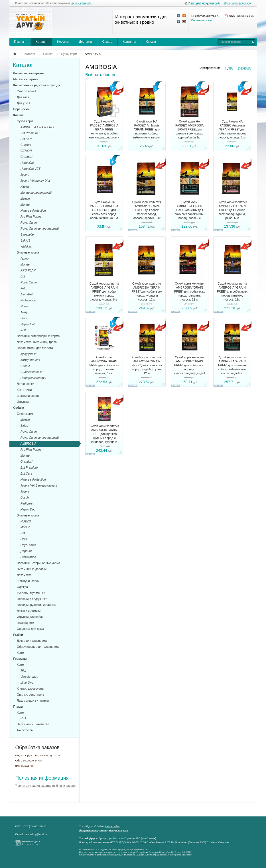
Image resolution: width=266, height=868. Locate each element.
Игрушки (23, 402)
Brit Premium (29, 133)
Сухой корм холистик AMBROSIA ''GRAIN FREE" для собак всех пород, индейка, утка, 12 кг (147, 365)
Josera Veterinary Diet (35, 181)
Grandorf (26, 157)
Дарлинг (27, 551)
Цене (229, 68)
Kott (23, 330)
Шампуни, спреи (28, 581)
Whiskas (26, 246)
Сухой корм (25, 121)
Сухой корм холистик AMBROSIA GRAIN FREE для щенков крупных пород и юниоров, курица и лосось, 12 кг (104, 436)
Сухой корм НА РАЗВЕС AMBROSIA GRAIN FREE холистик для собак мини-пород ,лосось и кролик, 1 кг (104, 131)
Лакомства (24, 575)
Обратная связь (201, 20)
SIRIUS (26, 240)
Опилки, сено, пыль (31, 695)
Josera (25, 175)
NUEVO (26, 521)
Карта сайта (112, 826)
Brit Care (26, 139)
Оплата (107, 42)
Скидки (151, 42)
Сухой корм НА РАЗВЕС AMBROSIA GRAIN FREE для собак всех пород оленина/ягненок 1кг (104, 210)
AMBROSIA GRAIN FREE (38, 127)
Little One (27, 683)
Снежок (26, 145)
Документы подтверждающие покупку (104, 830)
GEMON (26, 151)
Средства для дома (30, 629)
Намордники (25, 623)
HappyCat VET (31, 169)
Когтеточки (24, 390)
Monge (25, 205)
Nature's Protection (33, 211)
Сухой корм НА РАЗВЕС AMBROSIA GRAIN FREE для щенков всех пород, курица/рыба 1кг (189, 129)
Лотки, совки (26, 384)
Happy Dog (28, 509)
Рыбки (18, 635)
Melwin (25, 199)
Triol (23, 671)
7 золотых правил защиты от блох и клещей (46, 786)
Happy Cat (28, 324)
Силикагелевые (32, 372)
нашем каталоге (81, 3)
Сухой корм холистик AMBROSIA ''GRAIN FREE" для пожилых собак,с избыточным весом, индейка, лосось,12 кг (232, 367)
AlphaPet (27, 294)
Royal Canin (29, 222)
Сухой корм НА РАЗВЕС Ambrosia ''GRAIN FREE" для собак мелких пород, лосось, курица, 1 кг (232, 129)
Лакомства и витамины (33, 700)
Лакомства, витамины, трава (37, 342)
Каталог (41, 42)
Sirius (24, 426)
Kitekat (25, 187)
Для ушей (24, 103)
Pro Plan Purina (31, 217)
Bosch (25, 497)
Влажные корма (28, 252)
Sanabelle (27, 234)
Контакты (129, 42)
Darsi (24, 318)
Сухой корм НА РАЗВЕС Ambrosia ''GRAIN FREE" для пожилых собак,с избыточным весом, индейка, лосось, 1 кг (147, 131)
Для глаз (23, 97)
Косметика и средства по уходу (37, 85)
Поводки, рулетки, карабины (36, 605)
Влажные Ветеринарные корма (38, 563)
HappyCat (27, 163)
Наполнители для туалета (35, 348)
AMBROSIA (28, 444)
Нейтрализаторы (33, 378)
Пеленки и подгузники (32, 599)
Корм (20, 653)
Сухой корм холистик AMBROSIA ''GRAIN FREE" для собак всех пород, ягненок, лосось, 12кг (232, 291)
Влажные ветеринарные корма (38, 336)
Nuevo (25, 306)
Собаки (19, 408)
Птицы (18, 706)
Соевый (26, 366)
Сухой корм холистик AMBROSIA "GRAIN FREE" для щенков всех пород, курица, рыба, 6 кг (232, 210)
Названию (244, 68)
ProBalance (28, 557)
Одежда (22, 587)
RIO (23, 718)
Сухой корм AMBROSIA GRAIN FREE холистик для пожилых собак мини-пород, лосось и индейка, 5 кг (189, 212)
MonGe (25, 527)
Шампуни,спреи (28, 396)
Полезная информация (42, 778)
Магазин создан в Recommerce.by (31, 843)
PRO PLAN (28, 270)
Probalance (28, 300)
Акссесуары (25, 730)
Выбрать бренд (100, 75)
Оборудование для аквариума (38, 647)
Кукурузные (29, 354)
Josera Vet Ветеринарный (39, 485)
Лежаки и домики (29, 611)
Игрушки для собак (30, 617)
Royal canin (28, 545)
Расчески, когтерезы (29, 73)
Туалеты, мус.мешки (31, 593)
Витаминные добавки (32, 569)
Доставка (85, 42)
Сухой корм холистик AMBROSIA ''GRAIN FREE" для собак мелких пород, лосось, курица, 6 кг (104, 291)
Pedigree (27, 503)
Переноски (21, 109)
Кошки (18, 115)
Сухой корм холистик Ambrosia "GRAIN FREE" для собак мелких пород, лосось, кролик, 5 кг (147, 210)
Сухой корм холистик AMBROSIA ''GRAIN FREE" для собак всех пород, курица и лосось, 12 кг (147, 291)
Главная (20, 42)
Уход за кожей (27, 91)
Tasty (24, 312)
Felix (24, 288)
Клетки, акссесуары (30, 689)
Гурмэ (25, 258)
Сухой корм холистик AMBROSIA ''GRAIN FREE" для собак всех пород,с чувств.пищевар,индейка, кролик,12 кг (189, 367)
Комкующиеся (30, 360)
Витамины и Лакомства (33, 724)
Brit (23, 276)
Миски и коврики (26, 79)
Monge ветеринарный (36, 193)
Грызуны (20, 659)
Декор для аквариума (32, 641)
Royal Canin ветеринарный (40, 228)
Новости (63, 42)
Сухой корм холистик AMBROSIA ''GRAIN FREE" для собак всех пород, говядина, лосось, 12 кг (189, 291)
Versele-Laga (29, 677)
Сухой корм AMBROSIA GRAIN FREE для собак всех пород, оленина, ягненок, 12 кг (104, 365)
